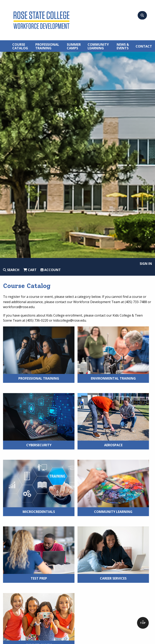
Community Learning (113, 512)
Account (51, 270)
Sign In (146, 264)
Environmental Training (113, 378)
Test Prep (39, 578)
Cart (30, 270)
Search (11, 270)
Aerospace (113, 445)
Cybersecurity (39, 445)
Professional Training (39, 378)
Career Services (113, 578)
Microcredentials (39, 512)
